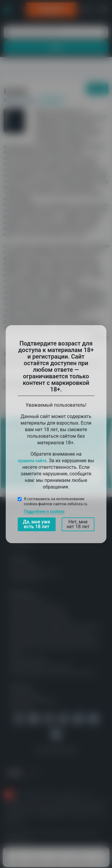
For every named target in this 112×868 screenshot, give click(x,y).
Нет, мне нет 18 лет (78, 524)
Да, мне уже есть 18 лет (37, 524)
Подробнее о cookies (44, 511)
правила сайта (32, 460)
